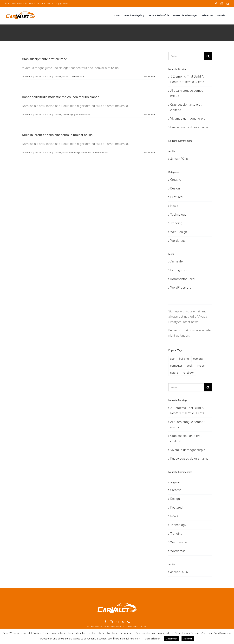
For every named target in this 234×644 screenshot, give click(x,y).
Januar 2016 (179, 159)
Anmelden (177, 261)
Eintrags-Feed (180, 270)
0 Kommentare (77, 77)
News (65, 77)
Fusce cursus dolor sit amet (190, 127)
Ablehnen (188, 639)
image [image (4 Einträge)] (201, 366)
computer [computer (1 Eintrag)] (176, 366)
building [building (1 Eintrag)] (184, 359)
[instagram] (111, 622)
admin (29, 77)
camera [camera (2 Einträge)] (198, 359)
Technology (68, 115)
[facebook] (105, 622)
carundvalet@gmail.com (58, 4)
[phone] (129, 622)
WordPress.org (181, 288)
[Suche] (208, 56)
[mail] (117, 622)
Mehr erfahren (152, 639)
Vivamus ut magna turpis (188, 118)
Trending (176, 223)
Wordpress (86, 153)
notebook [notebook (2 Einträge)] (188, 373)
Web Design (179, 232)
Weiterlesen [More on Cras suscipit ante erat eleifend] (150, 77)
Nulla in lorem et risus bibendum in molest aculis (57, 135)
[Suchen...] (186, 56)
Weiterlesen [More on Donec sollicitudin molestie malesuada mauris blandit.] (150, 115)
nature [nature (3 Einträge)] (174, 373)
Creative (58, 77)
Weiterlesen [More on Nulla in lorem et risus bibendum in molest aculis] (150, 153)
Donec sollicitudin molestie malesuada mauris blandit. (61, 97)
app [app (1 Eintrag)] (172, 359)
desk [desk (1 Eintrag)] (189, 366)
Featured (176, 197)
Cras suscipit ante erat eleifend (45, 59)
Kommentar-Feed (182, 279)
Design (175, 188)
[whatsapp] (123, 622)
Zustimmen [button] (172, 639)
